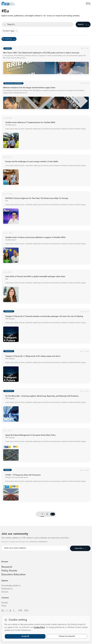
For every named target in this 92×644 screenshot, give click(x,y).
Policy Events (9, 571)
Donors (5, 592)
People (5, 603)
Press (4, 606)
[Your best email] (35, 548)
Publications (7, 589)
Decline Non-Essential (67, 636)
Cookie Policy (39, 627)
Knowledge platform (11, 586)
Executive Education (14, 575)
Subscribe (80, 548)
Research (7, 567)
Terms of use (34, 542)
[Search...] (37, 24)
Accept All (25, 636)
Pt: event (9, 39)
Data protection (43, 542)
